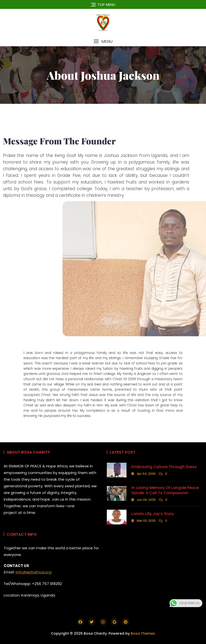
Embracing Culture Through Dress (164, 467)
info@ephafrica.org (33, 572)
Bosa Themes (143, 633)
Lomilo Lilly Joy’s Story (153, 514)
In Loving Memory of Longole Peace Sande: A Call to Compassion (165, 490)
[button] (103, 41)
